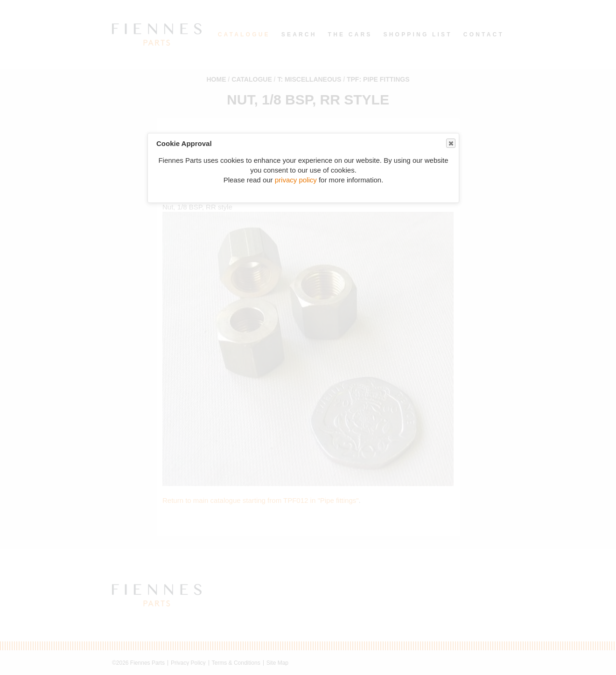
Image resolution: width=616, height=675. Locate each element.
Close (450, 143)
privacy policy (296, 180)
